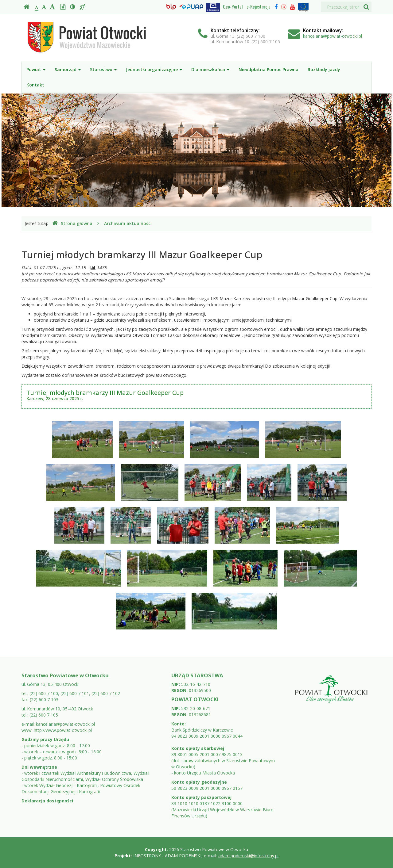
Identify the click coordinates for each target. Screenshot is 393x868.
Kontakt (35, 85)
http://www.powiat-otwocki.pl (63, 730)
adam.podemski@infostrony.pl (248, 856)
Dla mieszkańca (210, 69)
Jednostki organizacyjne (154, 69)
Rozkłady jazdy (324, 69)
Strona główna (72, 223)
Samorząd (68, 69)
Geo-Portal (233, 6)
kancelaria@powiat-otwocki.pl (333, 36)
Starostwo (103, 69)
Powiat (36, 69)
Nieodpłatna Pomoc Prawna (268, 69)
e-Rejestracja (259, 6)
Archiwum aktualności (128, 223)
